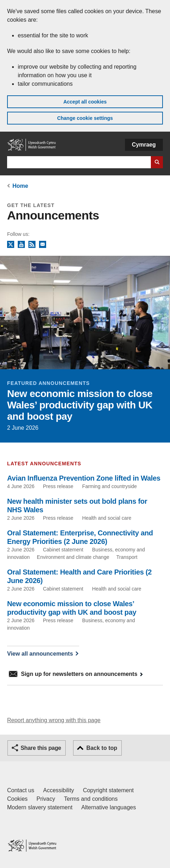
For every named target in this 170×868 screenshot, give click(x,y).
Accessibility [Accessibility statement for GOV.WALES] (58, 790)
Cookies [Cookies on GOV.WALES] (17, 799)
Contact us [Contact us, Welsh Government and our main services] (21, 790)
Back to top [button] (102, 748)
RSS (32, 245)
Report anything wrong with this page (54, 720)
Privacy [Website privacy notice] (46, 799)
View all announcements (40, 654)
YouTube (21, 245)
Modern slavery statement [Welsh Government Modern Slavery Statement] (40, 807)
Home (20, 186)
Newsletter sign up (43, 245)
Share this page (41, 748)
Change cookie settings (85, 118)
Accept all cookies (85, 102)
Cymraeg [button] (144, 145)
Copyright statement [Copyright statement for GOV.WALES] (108, 790)
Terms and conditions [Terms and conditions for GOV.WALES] (91, 799)
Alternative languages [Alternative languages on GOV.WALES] (109, 807)
